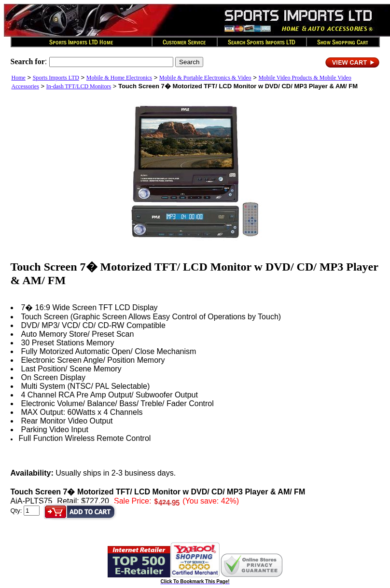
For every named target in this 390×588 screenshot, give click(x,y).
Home (19, 78)
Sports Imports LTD (56, 78)
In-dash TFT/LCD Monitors (79, 86)
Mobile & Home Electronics (119, 78)
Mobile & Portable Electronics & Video (205, 78)
